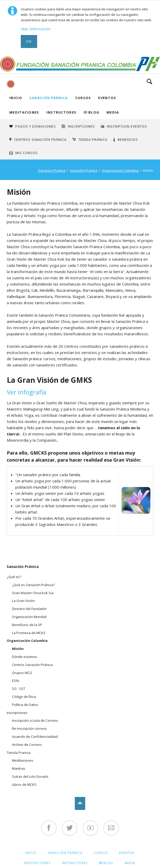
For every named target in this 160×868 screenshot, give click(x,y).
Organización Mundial (29, 617)
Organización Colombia (120, 170)
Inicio (16, 98)
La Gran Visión (23, 601)
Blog (94, 112)
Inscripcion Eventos (127, 126)
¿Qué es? (14, 577)
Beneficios (128, 140)
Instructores (62, 112)
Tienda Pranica (19, 753)
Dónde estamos (25, 657)
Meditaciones (24, 112)
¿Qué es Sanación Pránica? (33, 585)
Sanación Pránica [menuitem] (65, 853)
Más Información (36, 29)
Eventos (107, 98)
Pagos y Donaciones (36, 126)
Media (113, 112)
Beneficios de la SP (27, 625)
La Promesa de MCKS (29, 633)
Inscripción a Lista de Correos (35, 720)
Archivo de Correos (27, 745)
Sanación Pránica (49, 98)
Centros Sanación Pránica (40, 140)
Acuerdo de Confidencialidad (35, 737)
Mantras (19, 768)
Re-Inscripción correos (29, 728)
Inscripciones (17, 713)
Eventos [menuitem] (127, 853)
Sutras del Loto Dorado (30, 776)
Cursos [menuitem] (101, 853)
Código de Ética (24, 697)
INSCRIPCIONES (81, 126)
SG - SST (19, 689)
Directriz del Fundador (29, 609)
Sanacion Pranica (52, 170)
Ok (29, 41)
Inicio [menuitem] (31, 853)
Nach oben (80, 803)
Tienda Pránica (93, 140)
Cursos (83, 98)
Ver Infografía (26, 392)
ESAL (16, 680)
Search (149, 81)
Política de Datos (25, 705)
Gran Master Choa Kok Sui (33, 593)
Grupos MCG (22, 673)
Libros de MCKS (24, 784)
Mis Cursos (26, 153)
